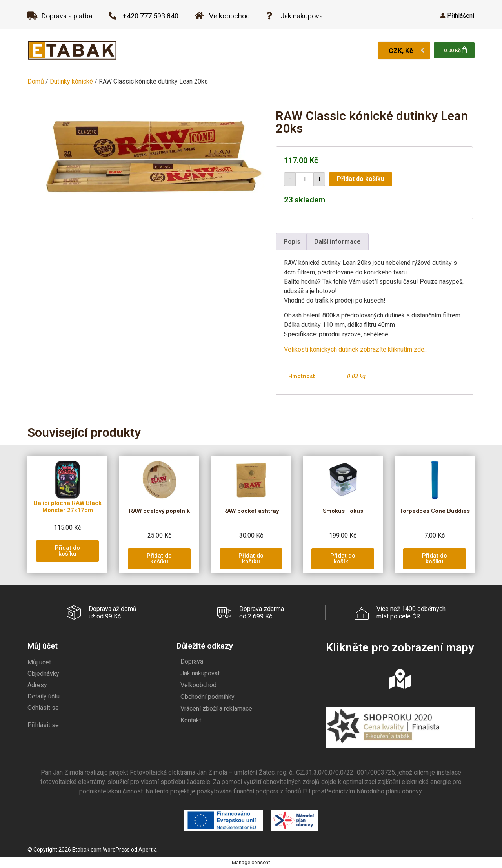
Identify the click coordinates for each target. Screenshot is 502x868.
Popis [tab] (292, 242)
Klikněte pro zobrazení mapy (400, 647)
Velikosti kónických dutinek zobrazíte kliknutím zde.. (355, 349)
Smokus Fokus (343, 511)
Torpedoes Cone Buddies (435, 511)
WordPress (116, 849)
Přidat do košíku (361, 179)
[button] (67, 551)
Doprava (192, 661)
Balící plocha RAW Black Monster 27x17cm (68, 507)
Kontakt (191, 720)
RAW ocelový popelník (159, 511)
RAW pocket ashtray (251, 511)
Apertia (148, 849)
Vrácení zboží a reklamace (216, 708)
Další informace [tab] (337, 242)
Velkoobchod (198, 685)
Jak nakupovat (200, 673)
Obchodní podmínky (207, 696)
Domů (36, 81)
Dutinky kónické (71, 81)
